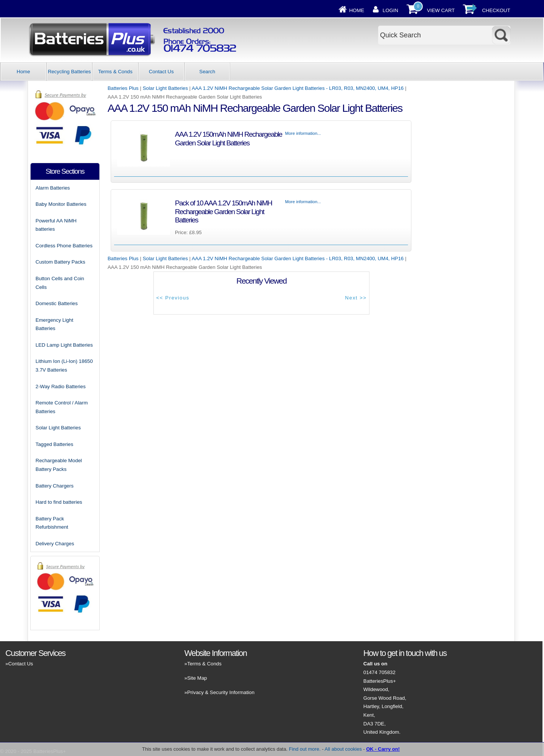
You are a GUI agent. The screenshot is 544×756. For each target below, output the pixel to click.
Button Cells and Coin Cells (60, 283)
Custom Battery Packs (60, 262)
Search (207, 72)
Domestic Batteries (57, 303)
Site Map (197, 678)
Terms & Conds (115, 72)
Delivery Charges (55, 544)
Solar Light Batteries (165, 88)
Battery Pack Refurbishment (52, 523)
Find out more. (305, 749)
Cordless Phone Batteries (64, 246)
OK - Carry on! (383, 749)
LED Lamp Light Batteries (64, 345)
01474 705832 (379, 672)
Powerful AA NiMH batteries (56, 225)
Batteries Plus (123, 88)
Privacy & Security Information (221, 692)
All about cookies (343, 749)
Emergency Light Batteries (54, 324)
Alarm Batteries (53, 188)
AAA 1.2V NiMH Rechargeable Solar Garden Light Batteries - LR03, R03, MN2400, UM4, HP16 (297, 88)
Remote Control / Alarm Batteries (62, 407)
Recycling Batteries (70, 72)
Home (357, 10)
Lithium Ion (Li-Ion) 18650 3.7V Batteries (64, 366)
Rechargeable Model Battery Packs (59, 465)
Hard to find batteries (59, 502)
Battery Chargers (55, 486)
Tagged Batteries (54, 444)
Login (390, 10)
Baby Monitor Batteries (61, 204)
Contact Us (161, 72)
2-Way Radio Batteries (61, 386)
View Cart (441, 10)
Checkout (496, 10)
